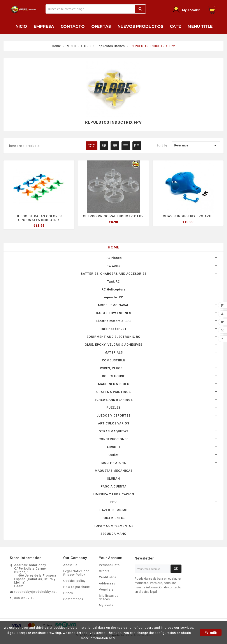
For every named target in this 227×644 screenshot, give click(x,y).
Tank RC (113, 282)
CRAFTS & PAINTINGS (113, 392)
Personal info (109, 565)
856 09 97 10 (24, 598)
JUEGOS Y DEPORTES (113, 416)
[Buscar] (90, 9)
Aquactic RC (114, 297)
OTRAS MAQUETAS (113, 431)
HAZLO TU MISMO (113, 510)
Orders (104, 571)
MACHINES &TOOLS (114, 384)
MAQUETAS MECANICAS (114, 471)
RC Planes (114, 258)
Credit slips (108, 577)
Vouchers (106, 590)
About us (70, 565)
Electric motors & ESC (113, 321)
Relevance (196, 145)
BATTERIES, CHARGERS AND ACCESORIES (114, 274)
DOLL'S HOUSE (113, 376)
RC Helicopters (113, 290)
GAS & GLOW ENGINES (113, 313)
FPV (113, 502)
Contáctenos (73, 599)
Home (113, 247)
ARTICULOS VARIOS (114, 424)
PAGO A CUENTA (114, 487)
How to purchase (77, 587)
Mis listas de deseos (109, 598)
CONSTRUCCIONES (114, 439)
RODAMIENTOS (113, 518)
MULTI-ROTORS (114, 463)
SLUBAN (113, 479)
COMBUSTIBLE (114, 361)
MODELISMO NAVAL (114, 305)
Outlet (114, 455)
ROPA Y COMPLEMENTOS (113, 526)
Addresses (107, 584)
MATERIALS (114, 353)
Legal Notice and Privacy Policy (76, 573)
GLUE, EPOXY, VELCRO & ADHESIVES (113, 345)
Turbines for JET (113, 329)
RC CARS (113, 266)
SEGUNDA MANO (113, 534)
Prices (68, 593)
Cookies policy (74, 581)
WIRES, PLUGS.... (113, 368)
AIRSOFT (114, 447)
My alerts (106, 605)
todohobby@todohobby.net (36, 592)
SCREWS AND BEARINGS (114, 400)
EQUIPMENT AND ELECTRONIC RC (113, 337)
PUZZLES (113, 408)
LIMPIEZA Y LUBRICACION (113, 494)
